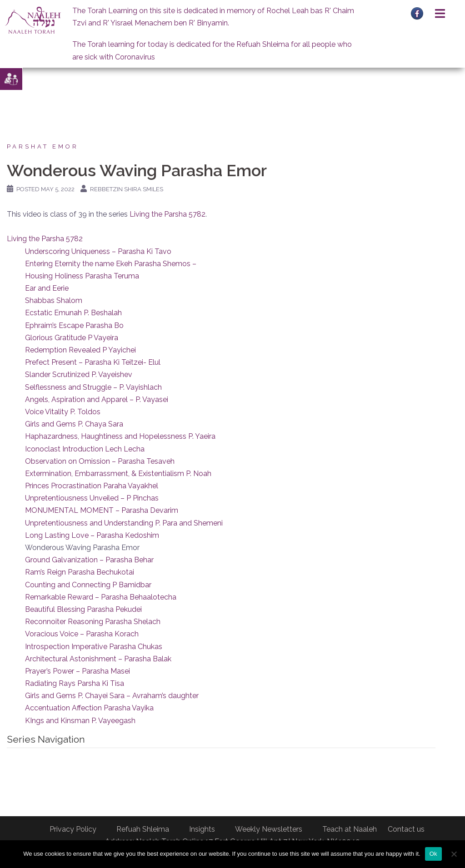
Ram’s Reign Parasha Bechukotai (80, 572)
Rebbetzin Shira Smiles (127, 189)
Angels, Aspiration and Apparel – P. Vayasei (97, 399)
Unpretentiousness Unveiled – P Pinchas (92, 498)
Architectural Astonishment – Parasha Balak (98, 659)
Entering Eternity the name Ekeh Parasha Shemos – (111, 264)
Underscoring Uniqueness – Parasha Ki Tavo (98, 251)
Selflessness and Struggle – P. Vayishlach (93, 387)
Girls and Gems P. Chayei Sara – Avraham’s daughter (112, 696)
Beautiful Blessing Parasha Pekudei (83, 609)
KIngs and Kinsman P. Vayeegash (80, 721)
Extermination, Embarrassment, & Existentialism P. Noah (118, 474)
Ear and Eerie (47, 288)
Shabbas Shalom (54, 300)
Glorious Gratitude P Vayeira (72, 338)
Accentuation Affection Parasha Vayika (89, 708)
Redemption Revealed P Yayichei (80, 350)
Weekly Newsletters (269, 829)
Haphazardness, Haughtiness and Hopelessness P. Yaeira (120, 436)
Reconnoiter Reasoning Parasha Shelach (93, 622)
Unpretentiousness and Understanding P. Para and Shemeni (124, 523)
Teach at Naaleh (350, 829)
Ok (433, 854)
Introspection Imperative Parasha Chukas (94, 647)
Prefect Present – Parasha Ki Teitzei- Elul (93, 362)
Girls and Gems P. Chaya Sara (74, 424)
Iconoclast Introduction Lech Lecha (85, 449)
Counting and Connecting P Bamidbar (88, 585)
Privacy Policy (73, 829)
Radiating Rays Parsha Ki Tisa (75, 683)
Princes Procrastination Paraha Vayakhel (92, 486)
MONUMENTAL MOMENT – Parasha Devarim (102, 510)
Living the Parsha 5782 (167, 214)
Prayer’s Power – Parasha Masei (77, 671)
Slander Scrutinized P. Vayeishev (79, 374)
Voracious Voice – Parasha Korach (82, 634)
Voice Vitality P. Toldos (63, 412)
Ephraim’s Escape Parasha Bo (74, 325)
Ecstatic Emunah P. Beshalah (73, 313)
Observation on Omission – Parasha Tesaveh (100, 461)
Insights (202, 829)
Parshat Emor (43, 146)
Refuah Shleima (143, 829)
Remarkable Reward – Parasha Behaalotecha (101, 597)
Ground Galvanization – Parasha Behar (89, 560)
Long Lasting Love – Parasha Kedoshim (92, 535)
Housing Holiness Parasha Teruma (82, 276)
